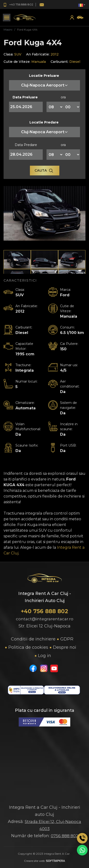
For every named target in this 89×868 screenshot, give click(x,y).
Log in (44, 656)
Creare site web (44, 861)
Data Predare (26, 145)
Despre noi (65, 647)
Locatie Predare (44, 122)
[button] (82, 5)
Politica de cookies (28, 647)
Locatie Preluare (44, 76)
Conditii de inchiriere (33, 639)
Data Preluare (25, 97)
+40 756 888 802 (44, 611)
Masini (8, 30)
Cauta (44, 171)
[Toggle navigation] (7, 18)
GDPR (67, 639)
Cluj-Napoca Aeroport (45, 85)
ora (63, 97)
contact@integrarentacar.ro (45, 619)
